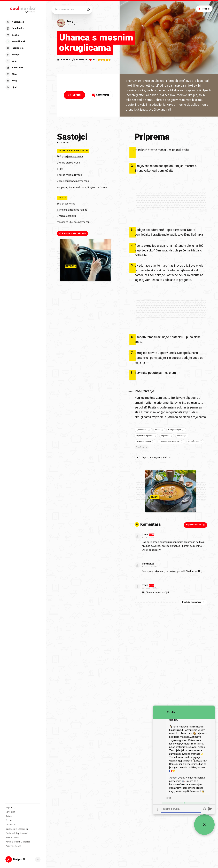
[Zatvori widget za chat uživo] (204, 825)
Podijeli (204, 9)
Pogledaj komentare (194, 602)
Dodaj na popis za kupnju (72, 233)
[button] (23, 859)
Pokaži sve (142, 447)
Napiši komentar (196, 525)
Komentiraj (100, 95)
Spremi (74, 95)
